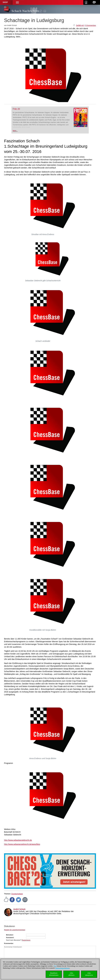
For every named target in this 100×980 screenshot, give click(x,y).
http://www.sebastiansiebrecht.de (18, 840)
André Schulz (19, 909)
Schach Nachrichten (25, 11)
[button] (17, 2)
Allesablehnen (71, 974)
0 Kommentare (91, 25)
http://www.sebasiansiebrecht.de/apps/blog (22, 844)
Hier (55, 966)
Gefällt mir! (80, 25)
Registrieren (26, 940)
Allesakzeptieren (89, 974)
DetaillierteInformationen (54, 974)
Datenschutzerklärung (62, 968)
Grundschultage (17, 894)
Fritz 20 (16, 109)
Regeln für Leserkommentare (15, 930)
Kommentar (9, 943)
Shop (5, 2)
